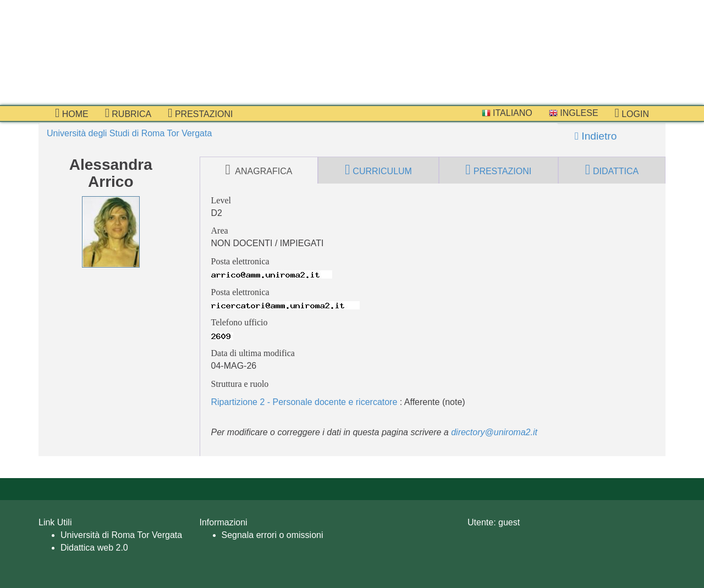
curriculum (378, 170)
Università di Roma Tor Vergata (121, 535)
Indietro (596, 136)
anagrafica (258, 170)
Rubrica (128, 113)
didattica (612, 170)
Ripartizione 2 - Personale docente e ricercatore (304, 402)
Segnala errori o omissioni (273, 535)
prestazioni (200, 113)
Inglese (574, 113)
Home (72, 113)
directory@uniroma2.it (494, 432)
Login (632, 113)
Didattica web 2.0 (94, 548)
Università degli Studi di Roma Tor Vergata (129, 133)
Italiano (507, 113)
